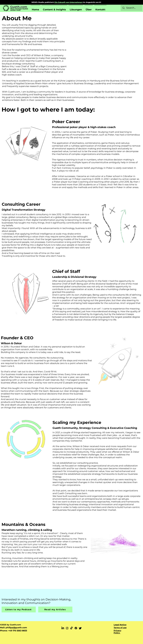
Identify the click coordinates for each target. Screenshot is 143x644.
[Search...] (131, 8)
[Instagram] (67, 628)
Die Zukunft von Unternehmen (68, 2)
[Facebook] (76, 628)
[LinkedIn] (63, 628)
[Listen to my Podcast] (19, 609)
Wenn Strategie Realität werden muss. (19, 9)
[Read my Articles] (55, 609)
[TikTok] (71, 628)
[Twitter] (80, 628)
